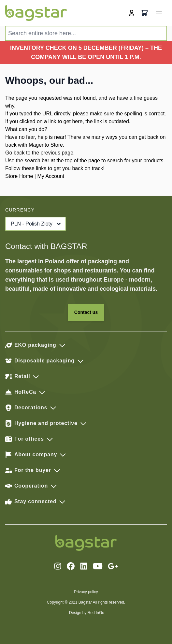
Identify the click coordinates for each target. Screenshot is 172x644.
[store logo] (36, 13)
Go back (15, 153)
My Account (51, 176)
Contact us (86, 312)
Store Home (19, 176)
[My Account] (132, 13)
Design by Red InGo (87, 613)
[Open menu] (159, 13)
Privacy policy (86, 592)
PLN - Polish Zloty (36, 224)
